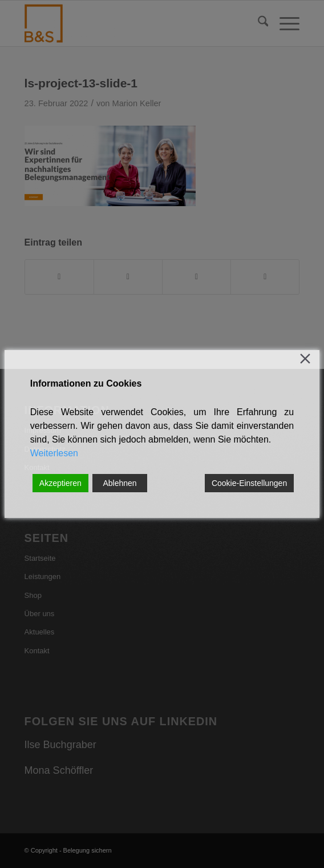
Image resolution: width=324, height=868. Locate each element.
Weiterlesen (54, 453)
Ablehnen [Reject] (120, 483)
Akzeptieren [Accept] (60, 483)
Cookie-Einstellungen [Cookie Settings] (249, 483)
